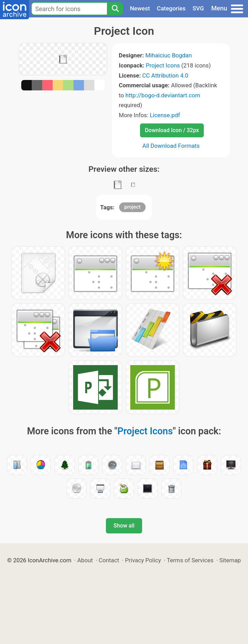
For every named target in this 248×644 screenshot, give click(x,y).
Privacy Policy (143, 560)
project (133, 207)
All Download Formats (171, 146)
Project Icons (163, 65)
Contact (109, 560)
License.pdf (165, 115)
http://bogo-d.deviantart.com (163, 95)
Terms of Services (190, 560)
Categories (171, 8)
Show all (124, 526)
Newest (140, 8)
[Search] (115, 9)
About (85, 560)
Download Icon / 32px (172, 130)
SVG (198, 8)
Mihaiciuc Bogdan (169, 55)
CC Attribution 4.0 (165, 75)
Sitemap (230, 560)
